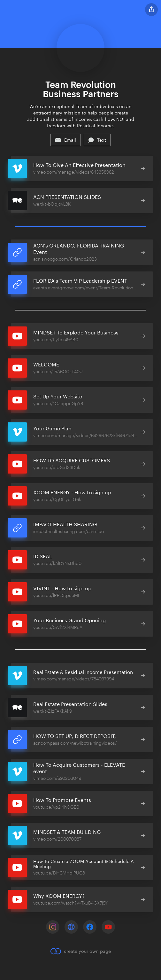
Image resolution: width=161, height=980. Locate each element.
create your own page (80, 951)
